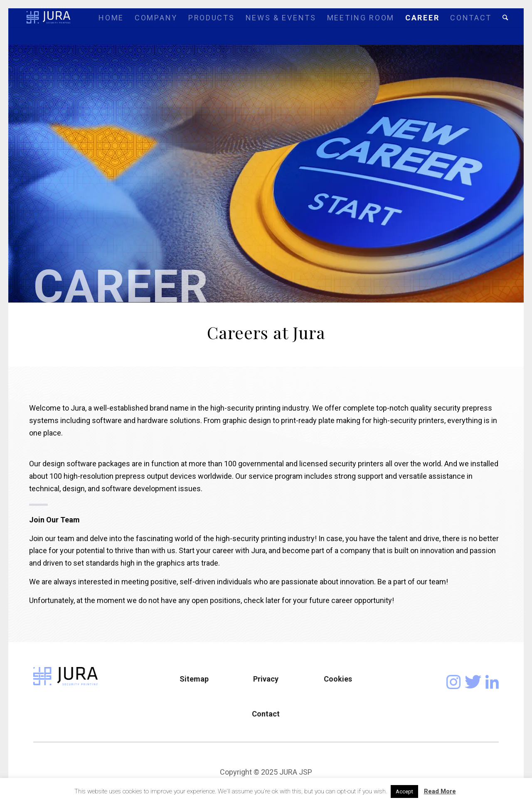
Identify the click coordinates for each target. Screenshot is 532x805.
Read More (440, 791)
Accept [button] (404, 791)
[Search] (505, 18)
